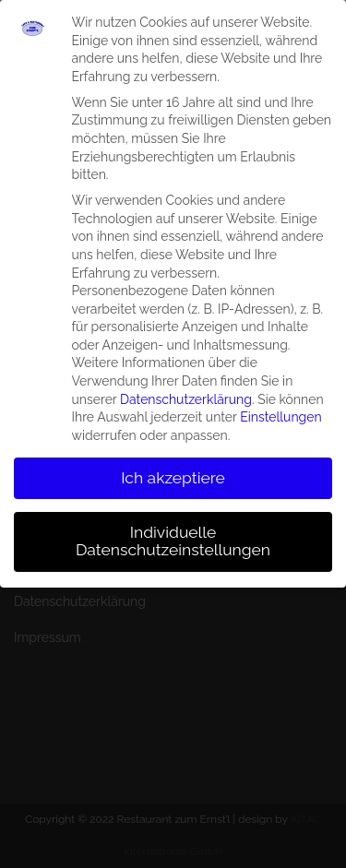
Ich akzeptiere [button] (173, 470)
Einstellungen (280, 410)
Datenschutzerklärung (186, 391)
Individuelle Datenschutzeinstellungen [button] (173, 533)
